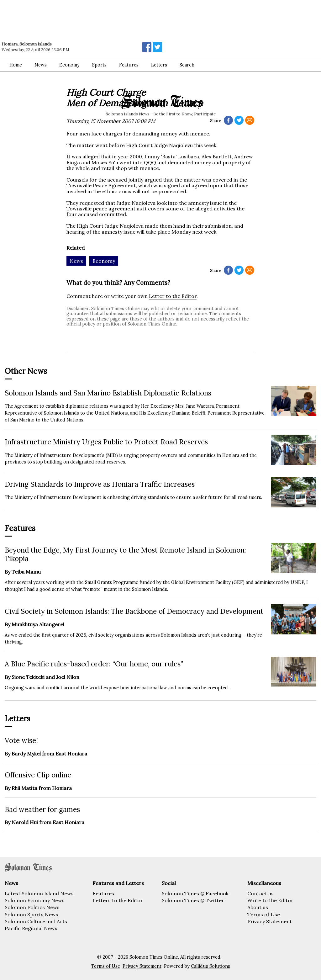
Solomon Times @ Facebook (195, 893)
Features (129, 65)
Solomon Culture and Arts (36, 921)
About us (258, 907)
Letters (159, 65)
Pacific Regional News (31, 928)
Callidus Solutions (210, 966)
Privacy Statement (270, 921)
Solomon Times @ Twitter (193, 900)
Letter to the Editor (173, 296)
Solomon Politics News (32, 907)
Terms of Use (264, 914)
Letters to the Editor (118, 900)
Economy (69, 65)
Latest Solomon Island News (39, 893)
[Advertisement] (89, 17)
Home (16, 65)
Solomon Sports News (32, 914)
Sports (99, 65)
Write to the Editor (270, 900)
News (41, 65)
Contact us (260, 893)
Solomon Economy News (35, 900)
